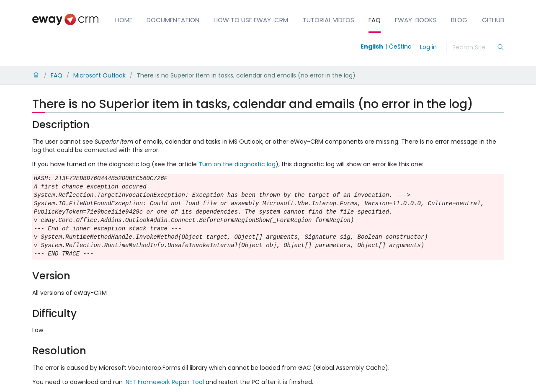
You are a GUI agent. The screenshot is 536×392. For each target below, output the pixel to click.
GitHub (493, 20)
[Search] (474, 48)
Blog (459, 20)
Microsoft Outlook (99, 75)
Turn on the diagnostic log (237, 164)
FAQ (375, 20)
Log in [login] (428, 47)
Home (124, 20)
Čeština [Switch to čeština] (400, 46)
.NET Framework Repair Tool (164, 382)
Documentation (173, 20)
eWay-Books (416, 20)
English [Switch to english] (372, 46)
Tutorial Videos (329, 20)
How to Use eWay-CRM (251, 20)
